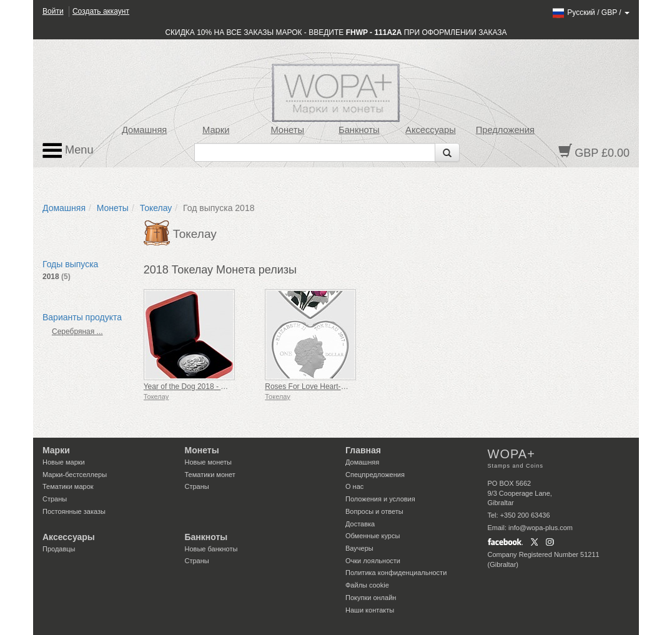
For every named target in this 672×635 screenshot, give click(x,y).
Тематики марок (68, 486)
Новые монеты (208, 462)
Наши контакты (370, 610)
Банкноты (359, 130)
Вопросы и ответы (374, 511)
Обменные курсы (373, 536)
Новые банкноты (211, 549)
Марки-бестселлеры (75, 475)
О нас (354, 486)
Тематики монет (210, 475)
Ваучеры (359, 548)
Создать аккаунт (101, 11)
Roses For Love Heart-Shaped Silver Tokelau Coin (349, 386)
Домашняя (144, 130)
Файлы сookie (367, 585)
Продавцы (59, 549)
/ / (590, 12)
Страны (55, 499)
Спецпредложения (375, 475)
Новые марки (64, 462)
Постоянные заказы (74, 511)
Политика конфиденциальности (396, 573)
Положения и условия (380, 499)
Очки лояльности (373, 561)
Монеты (287, 130)
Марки (216, 130)
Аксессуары (431, 130)
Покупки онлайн (371, 598)
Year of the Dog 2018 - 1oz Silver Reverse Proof (224, 386)
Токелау (156, 208)
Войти (53, 11)
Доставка (360, 524)
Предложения (505, 130)
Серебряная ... (77, 332)
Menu (68, 150)
